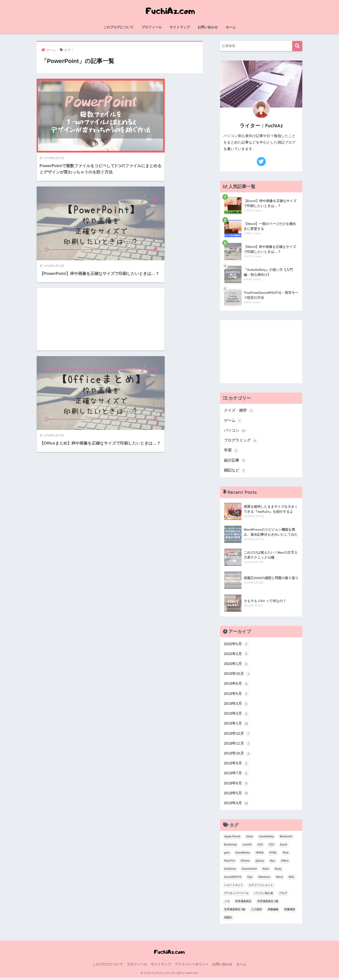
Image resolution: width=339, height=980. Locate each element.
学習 (231, 451)
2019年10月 (238, 675)
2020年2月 (237, 655)
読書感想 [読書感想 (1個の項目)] (290, 912)
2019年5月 (237, 695)
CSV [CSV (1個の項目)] (272, 847)
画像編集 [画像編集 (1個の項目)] (273, 912)
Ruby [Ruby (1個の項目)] (278, 871)
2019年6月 (237, 685)
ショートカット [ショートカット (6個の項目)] (234, 888)
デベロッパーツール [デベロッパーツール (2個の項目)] (236, 896)
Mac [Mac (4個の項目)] (272, 863)
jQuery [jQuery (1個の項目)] (260, 863)
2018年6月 (237, 786)
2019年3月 (237, 705)
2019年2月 (237, 715)
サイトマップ (180, 27)
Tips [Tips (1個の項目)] (250, 879)
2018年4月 (237, 806)
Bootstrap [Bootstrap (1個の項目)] (231, 847)
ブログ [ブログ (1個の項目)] (283, 896)
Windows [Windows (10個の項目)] (264, 879)
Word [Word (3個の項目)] (279, 879)
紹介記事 (235, 461)
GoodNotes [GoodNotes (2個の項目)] (243, 855)
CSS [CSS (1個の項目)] (260, 847)
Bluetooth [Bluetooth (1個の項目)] (286, 839)
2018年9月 (237, 766)
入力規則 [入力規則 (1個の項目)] (256, 912)
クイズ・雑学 (239, 411)
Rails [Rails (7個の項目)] (266, 871)
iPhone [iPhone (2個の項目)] (245, 863)
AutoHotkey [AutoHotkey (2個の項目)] (266, 839)
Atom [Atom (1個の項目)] (249, 839)
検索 (297, 46)
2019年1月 (237, 725)
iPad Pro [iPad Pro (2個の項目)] (230, 863)
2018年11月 (238, 746)
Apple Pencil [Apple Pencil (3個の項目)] (232, 839)
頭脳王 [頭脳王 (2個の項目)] (228, 920)
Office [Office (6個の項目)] (285, 863)
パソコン (235, 431)
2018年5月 (237, 796)
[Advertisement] (76, 196)
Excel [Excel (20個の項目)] (283, 847)
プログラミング (241, 441)
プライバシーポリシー (192, 967)
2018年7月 (237, 776)
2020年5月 (237, 645)
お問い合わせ (208, 27)
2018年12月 (238, 735)
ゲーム (233, 421)
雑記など (235, 471)
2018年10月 (238, 755)
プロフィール (152, 27)
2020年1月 (237, 665)
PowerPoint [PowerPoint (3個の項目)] (249, 871)
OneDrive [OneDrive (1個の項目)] (230, 871)
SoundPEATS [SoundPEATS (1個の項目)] (233, 879)
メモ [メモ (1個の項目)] (227, 904)
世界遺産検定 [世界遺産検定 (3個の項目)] (243, 904)
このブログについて (118, 27)
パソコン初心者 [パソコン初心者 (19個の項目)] (264, 896)
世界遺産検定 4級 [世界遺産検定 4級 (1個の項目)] (235, 912)
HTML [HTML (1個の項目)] (273, 855)
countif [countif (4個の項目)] (247, 847)
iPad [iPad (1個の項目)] (286, 855)
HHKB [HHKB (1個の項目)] (260, 855)
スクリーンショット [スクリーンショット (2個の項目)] (261, 888)
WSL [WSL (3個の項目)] (292, 879)
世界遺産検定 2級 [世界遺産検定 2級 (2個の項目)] (268, 904)
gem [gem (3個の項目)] (227, 855)
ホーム (231, 27)
